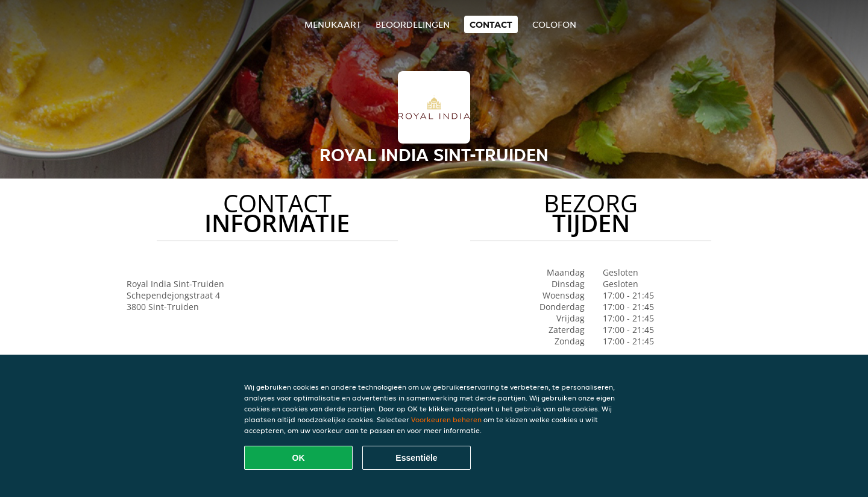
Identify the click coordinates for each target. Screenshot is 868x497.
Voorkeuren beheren (446, 419)
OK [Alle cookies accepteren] (299, 458)
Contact (491, 24)
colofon (554, 24)
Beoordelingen (413, 24)
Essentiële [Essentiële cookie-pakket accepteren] (416, 458)
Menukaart (333, 24)
